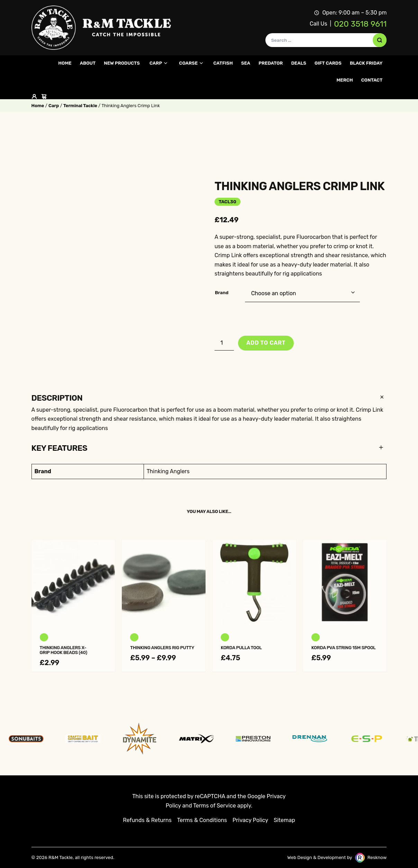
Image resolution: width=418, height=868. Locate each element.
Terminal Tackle (80, 106)
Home (38, 106)
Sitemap (284, 820)
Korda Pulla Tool (241, 648)
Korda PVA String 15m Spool (344, 648)
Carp (54, 106)
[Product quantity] (224, 343)
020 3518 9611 (360, 24)
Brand (222, 293)
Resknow (377, 857)
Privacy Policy (250, 820)
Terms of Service (214, 806)
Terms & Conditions (202, 820)
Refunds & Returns (147, 820)
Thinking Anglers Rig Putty (162, 648)
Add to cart (266, 343)
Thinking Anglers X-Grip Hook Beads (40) (63, 650)
